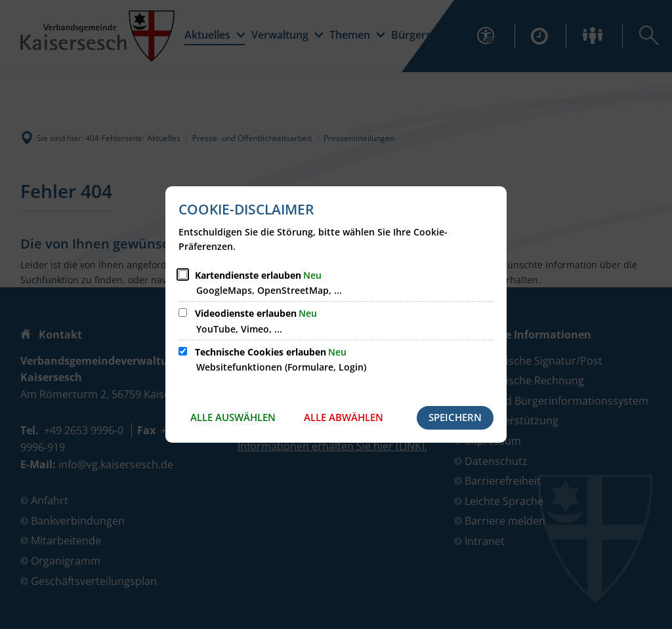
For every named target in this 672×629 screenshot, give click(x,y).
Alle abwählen (344, 417)
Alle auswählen (233, 417)
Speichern (455, 417)
